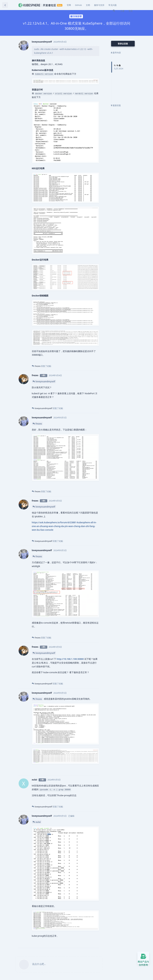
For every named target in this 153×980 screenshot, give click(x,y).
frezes (39, 424)
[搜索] (114, 11)
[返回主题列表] (5, 5)
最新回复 (116, 105)
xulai (38, 822)
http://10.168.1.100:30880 (70, 659)
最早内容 (116, 53)
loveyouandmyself (45, 381)
